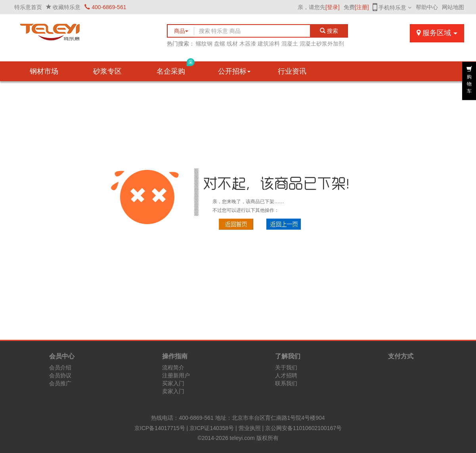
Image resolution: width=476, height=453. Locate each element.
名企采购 (176, 68)
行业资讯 (292, 71)
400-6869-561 (105, 7)
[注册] (362, 7)
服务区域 (437, 33)
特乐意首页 (28, 7)
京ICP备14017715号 (160, 428)
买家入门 (173, 383)
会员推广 (60, 383)
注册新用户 (176, 375)
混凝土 (290, 44)
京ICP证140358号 (212, 428)
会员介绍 (60, 367)
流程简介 (173, 367)
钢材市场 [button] (44, 71)
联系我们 (286, 383)
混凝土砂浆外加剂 (322, 44)
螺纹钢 (204, 44)
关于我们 (286, 367)
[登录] (333, 7)
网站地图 (453, 7)
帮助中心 (427, 7)
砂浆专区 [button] (107, 71)
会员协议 (60, 375)
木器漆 (248, 44)
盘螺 (220, 44)
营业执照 (250, 428)
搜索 (329, 31)
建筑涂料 (269, 44)
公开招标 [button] (234, 71)
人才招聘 (286, 375)
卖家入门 (173, 391)
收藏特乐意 (67, 7)
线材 (232, 44)
